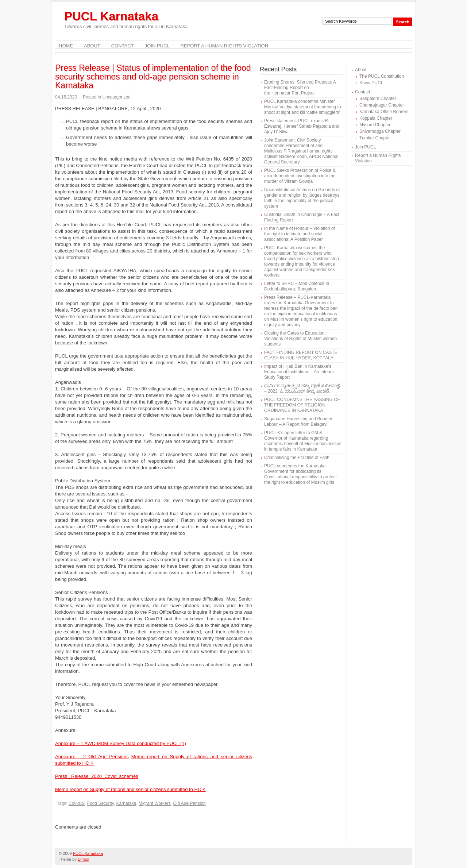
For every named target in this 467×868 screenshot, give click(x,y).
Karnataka (126, 803)
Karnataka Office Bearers (384, 112)
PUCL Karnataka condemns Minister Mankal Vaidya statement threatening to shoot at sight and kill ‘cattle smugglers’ (303, 107)
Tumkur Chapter (375, 138)
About (92, 46)
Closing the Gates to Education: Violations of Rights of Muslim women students (300, 339)
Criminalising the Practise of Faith (297, 458)
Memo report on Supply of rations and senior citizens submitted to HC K (130, 789)
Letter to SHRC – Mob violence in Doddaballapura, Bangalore (297, 286)
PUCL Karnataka (111, 16)
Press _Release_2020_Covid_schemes (97, 776)
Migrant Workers (155, 803)
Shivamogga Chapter (380, 131)
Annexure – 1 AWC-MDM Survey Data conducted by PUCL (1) (121, 743)
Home (66, 46)
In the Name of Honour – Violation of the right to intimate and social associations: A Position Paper (300, 234)
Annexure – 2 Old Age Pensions (92, 757)
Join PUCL (157, 46)
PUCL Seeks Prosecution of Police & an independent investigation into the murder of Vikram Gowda (300, 176)
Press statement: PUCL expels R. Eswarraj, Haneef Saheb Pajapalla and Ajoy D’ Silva (302, 126)
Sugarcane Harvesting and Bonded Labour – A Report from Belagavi (298, 422)
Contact (123, 46)
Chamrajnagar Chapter (382, 105)
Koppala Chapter (376, 118)
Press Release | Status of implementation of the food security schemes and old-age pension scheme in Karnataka (153, 77)
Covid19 (77, 803)
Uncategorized (116, 97)
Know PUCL (371, 83)
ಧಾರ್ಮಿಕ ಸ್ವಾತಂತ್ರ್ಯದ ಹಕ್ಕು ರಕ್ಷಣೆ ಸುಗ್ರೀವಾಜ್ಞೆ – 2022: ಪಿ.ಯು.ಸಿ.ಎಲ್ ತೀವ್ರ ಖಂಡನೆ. (302, 388)
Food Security (101, 803)
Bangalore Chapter (378, 99)
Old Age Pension (189, 803)
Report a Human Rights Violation (225, 46)
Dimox (83, 859)
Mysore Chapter (375, 125)
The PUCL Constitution (382, 76)
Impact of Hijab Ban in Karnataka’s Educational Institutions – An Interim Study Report (299, 372)
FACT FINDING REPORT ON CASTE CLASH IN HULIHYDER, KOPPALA (301, 355)
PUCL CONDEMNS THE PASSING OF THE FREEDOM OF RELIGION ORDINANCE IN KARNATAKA (302, 405)
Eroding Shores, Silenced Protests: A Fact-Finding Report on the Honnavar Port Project (300, 88)
